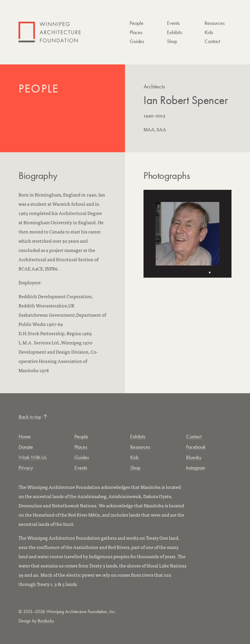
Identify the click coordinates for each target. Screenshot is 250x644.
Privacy (26, 468)
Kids (209, 32)
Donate (26, 447)
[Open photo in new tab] (187, 234)
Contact (212, 41)
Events (173, 23)
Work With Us (33, 457)
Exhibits (174, 32)
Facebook (196, 447)
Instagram (196, 468)
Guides (137, 41)
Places (136, 32)
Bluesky (194, 457)
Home (25, 436)
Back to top (33, 417)
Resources (215, 23)
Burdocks (46, 621)
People (137, 23)
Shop (172, 41)
